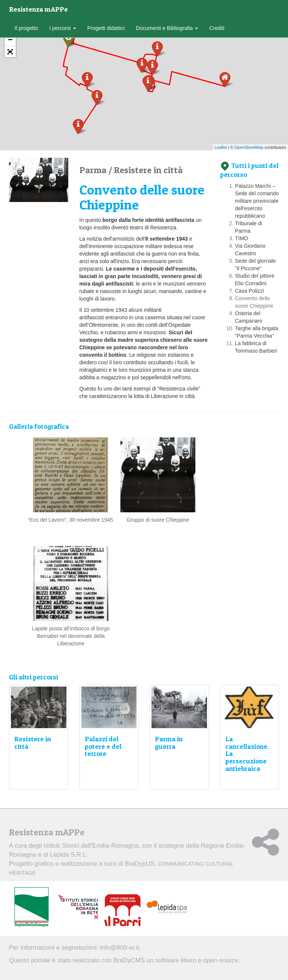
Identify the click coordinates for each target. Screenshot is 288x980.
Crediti (217, 28)
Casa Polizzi (250, 291)
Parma (94, 170)
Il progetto (26, 28)
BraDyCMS (129, 960)
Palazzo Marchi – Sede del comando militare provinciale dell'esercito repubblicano (257, 201)
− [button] (10, 40)
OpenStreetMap (249, 147)
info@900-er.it (120, 948)
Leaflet (221, 147)
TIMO (242, 238)
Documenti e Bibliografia (167, 28)
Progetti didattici (106, 28)
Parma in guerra (169, 743)
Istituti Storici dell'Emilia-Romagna (91, 846)
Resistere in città (148, 170)
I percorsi (62, 28)
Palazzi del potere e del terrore (103, 746)
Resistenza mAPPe (38, 9)
